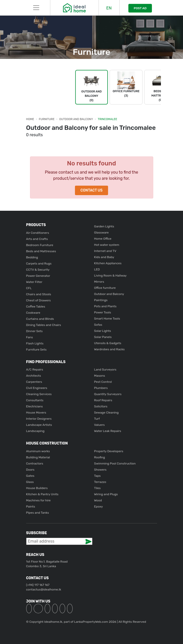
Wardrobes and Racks (109, 349)
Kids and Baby (104, 257)
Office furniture (105, 288)
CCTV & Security (38, 270)
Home (30, 119)
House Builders (37, 488)
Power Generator (38, 276)
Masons (100, 376)
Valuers (99, 425)
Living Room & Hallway (110, 276)
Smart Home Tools (107, 319)
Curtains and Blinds (40, 319)
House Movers (36, 413)
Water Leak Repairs (108, 431)
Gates (30, 476)
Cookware (33, 313)
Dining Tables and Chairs (44, 325)
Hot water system (107, 245)
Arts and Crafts (37, 239)
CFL (29, 288)
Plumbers (101, 388)
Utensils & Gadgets (108, 343)
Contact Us (91, 190)
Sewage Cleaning (107, 413)
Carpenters (34, 382)
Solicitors (101, 406)
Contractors (35, 463)
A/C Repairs (35, 369)
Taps (98, 476)
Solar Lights (103, 331)
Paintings (101, 300)
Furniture (47, 119)
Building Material (38, 457)
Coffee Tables (36, 307)
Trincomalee (108, 119)
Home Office (103, 239)
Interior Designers (39, 419)
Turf (97, 419)
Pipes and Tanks (38, 513)
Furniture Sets (36, 350)
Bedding (32, 257)
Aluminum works (38, 451)
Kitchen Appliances (108, 263)
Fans (30, 337)
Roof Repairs (103, 400)
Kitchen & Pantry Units (42, 494)
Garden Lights (104, 226)
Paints (31, 506)
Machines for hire (38, 500)
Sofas (98, 325)
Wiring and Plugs (106, 494)
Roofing (100, 457)
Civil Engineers (37, 388)
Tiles (98, 488)
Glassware (102, 233)
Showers (100, 470)
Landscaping (35, 431)
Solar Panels (103, 337)
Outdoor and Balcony (76, 119)
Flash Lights (35, 343)
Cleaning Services (39, 394)
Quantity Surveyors (108, 394)
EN (109, 8)
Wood (98, 500)
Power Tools (103, 312)
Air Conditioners (38, 233)
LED (97, 269)
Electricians (35, 406)
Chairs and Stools (39, 294)
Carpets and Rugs (39, 263)
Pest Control (103, 382)
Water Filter (34, 282)
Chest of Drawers (38, 300)
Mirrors (99, 282)
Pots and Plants (105, 306)
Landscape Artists (39, 425)
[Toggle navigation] (36, 8)
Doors (30, 470)
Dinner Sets (35, 331)
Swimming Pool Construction (115, 463)
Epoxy (99, 506)
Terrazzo (100, 482)
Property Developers (109, 451)
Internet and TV (105, 251)
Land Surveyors (105, 369)
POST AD (140, 8)
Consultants (35, 400)
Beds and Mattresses (41, 251)
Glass (30, 482)
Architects (34, 376)
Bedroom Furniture (40, 245)
